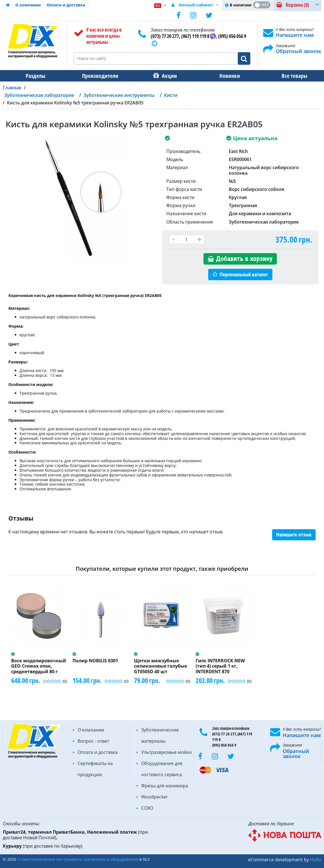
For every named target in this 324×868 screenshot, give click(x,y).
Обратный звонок (298, 51)
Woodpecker (155, 797)
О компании (28, 5)
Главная (12, 88)
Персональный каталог (244, 274)
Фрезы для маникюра (165, 786)
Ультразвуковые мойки (166, 752)
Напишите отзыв (294, 535)
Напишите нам (295, 35)
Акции (167, 76)
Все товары (289, 76)
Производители (99, 76)
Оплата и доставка (66, 5)
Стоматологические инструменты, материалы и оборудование (78, 859)
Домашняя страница (8, 5)
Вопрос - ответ (93, 741)
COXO (147, 808)
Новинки (226, 76)
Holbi (316, 860)
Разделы (35, 76)
